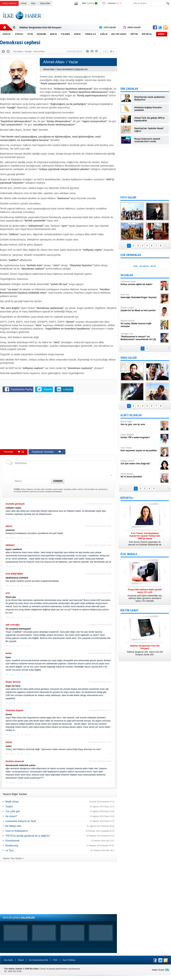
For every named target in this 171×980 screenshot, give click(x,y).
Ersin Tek (140, 296)
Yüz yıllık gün (13, 811)
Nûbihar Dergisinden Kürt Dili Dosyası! (40, 27)
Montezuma (12, 846)
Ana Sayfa (8, 960)
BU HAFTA (144, 266)
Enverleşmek (12, 841)
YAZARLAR (127, 275)
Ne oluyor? (11, 816)
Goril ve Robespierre (17, 831)
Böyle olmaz (12, 802)
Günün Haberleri (9, 3)
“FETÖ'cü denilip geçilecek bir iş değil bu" (28, 836)
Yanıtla (12, 519)
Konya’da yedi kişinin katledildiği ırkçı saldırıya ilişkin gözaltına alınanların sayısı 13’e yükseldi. (145, 595)
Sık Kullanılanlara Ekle (39, 960)
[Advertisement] (58, 423)
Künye (24, 3)
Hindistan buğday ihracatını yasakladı (148, 109)
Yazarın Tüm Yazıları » (13, 858)
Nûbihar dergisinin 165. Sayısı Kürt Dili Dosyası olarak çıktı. (145, 650)
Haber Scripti (158, 970)
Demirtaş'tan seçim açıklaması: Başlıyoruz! (150, 98)
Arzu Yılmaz (140, 449)
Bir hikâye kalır (13, 826)
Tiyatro (9, 806)
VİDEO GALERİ (129, 358)
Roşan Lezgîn (140, 309)
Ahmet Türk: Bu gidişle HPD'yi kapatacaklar (149, 119)
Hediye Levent (140, 462)
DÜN (136, 266)
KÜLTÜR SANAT (129, 610)
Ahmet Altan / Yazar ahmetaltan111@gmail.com (66, 69)
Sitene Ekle (45, 3)
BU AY (153, 266)
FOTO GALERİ (128, 197)
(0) (21, 519)
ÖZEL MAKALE (129, 554)
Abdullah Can (140, 337)
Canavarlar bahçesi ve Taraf (21, 821)
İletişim (21, 960)
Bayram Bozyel (140, 324)
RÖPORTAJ (127, 498)
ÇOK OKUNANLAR (131, 255)
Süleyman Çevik (140, 283)
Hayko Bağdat (140, 436)
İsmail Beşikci (140, 475)
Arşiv (33, 3)
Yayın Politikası (69, 960)
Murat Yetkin (140, 423)
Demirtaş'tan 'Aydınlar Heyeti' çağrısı (149, 130)
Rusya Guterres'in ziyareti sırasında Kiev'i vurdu (147, 140)
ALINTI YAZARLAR (131, 415)
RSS (55, 960)
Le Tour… (11, 850)
